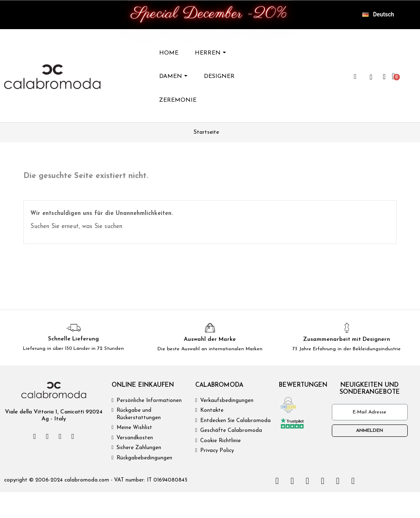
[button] (355, 77)
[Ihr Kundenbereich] (385, 77)
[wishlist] (371, 77)
